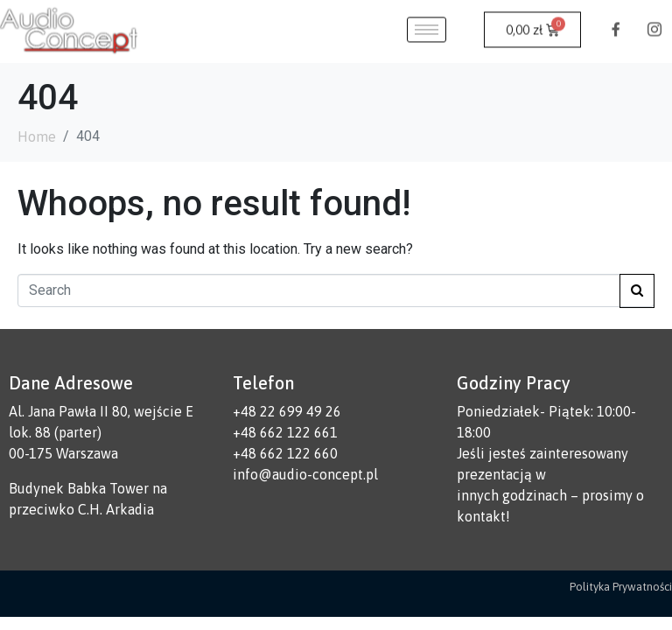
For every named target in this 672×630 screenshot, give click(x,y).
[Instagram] (654, 17)
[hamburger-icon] (427, 17)
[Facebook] (616, 17)
